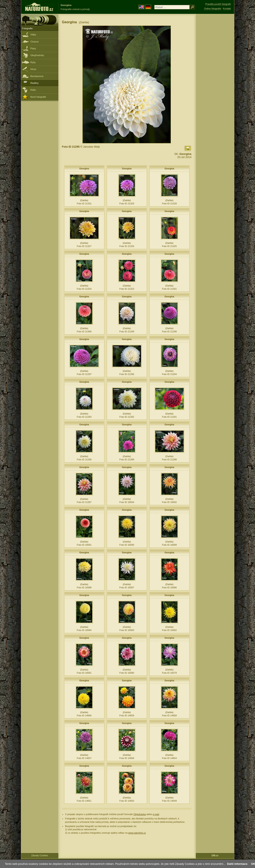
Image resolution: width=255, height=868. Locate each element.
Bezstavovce (37, 76)
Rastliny (35, 83)
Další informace (237, 864)
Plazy (33, 48)
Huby (33, 90)
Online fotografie (213, 9)
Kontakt (227, 9)
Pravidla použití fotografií (218, 4)
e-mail (156, 814)
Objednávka (140, 814)
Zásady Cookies (40, 855)
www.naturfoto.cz (137, 833)
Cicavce (35, 42)
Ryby (33, 62)
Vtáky (33, 35)
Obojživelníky (37, 55)
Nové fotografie (38, 97)
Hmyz (33, 69)
